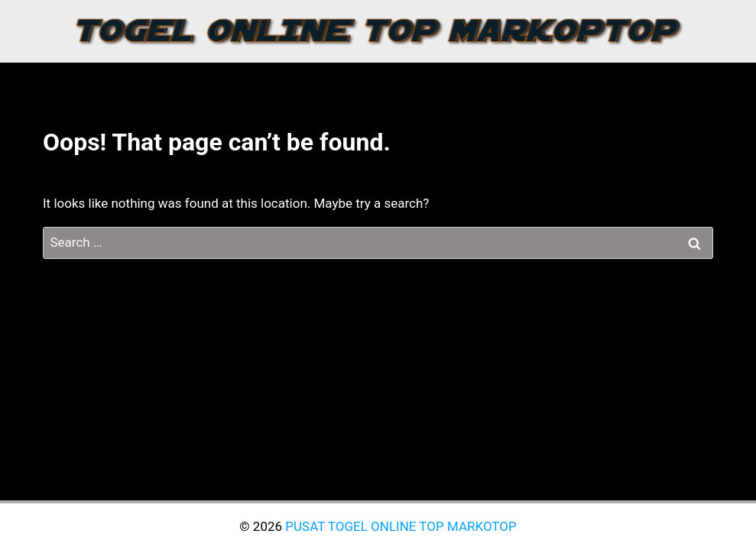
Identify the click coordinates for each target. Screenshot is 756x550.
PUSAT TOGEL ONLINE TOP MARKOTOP (401, 526)
